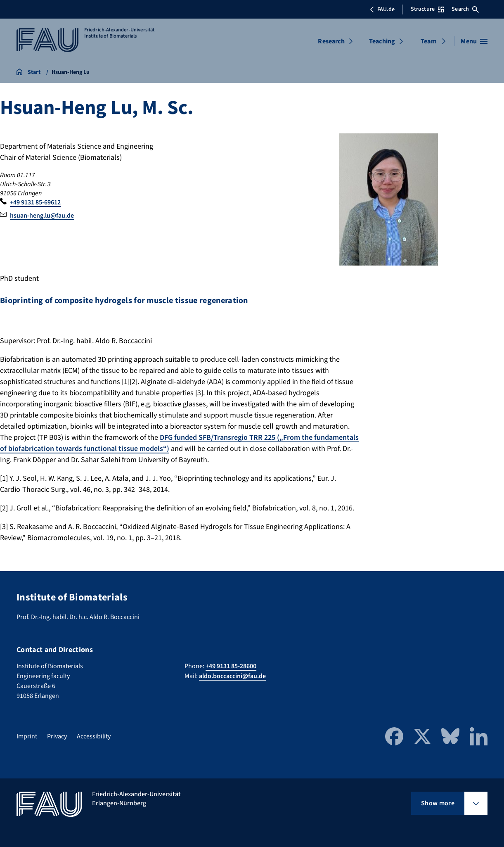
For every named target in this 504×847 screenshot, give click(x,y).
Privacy (57, 736)
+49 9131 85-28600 (231, 666)
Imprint (27, 736)
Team (429, 41)
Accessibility (94, 736)
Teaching (382, 41)
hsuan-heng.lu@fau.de (42, 216)
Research (331, 41)
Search (465, 9)
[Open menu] (474, 41)
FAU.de (382, 9)
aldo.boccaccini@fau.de (232, 676)
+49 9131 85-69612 (35, 202)
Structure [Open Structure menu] (427, 9)
